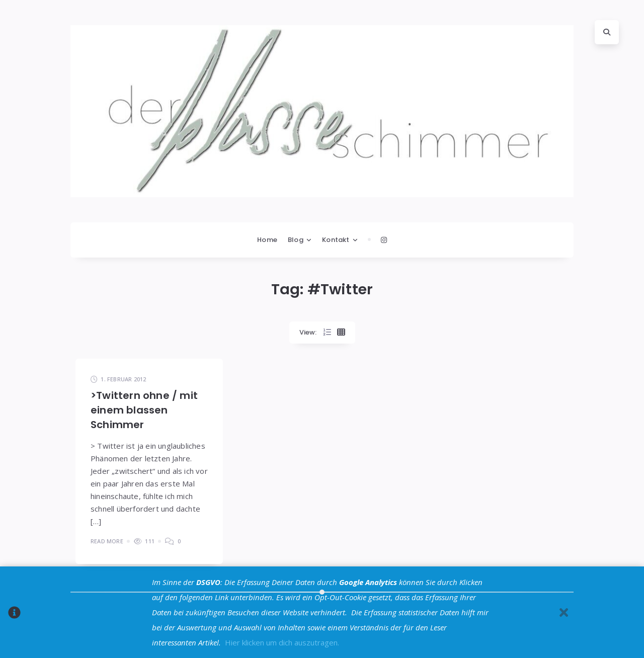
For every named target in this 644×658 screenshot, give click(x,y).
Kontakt (336, 240)
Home (267, 240)
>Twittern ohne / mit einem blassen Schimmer (144, 410)
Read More (107, 541)
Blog (296, 240)
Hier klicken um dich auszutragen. (282, 642)
